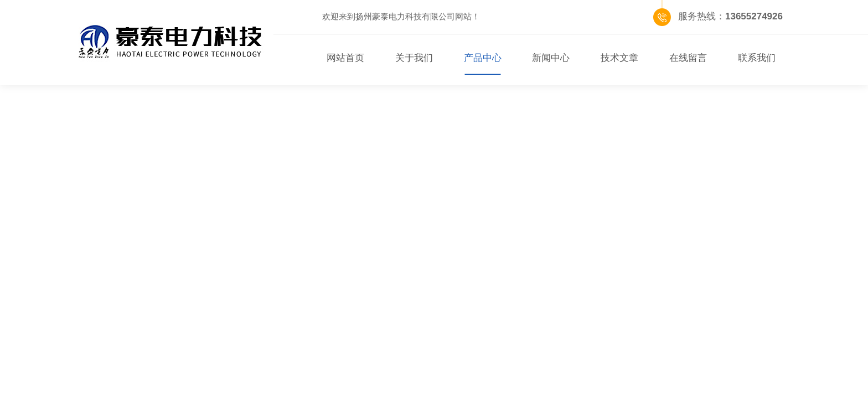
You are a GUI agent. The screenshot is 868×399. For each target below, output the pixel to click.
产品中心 (483, 58)
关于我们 (414, 58)
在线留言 (688, 58)
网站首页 (345, 58)
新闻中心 (551, 58)
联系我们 (757, 58)
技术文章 (619, 58)
